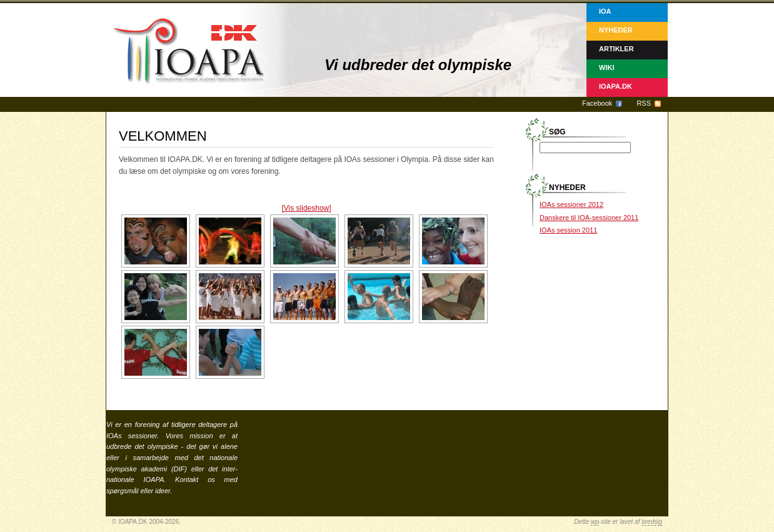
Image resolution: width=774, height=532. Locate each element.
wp (595, 522)
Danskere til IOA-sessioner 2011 (589, 218)
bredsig (652, 522)
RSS (644, 103)
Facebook (597, 103)
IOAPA (153, 479)
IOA (605, 11)
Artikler (616, 49)
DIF (179, 469)
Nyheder (616, 30)
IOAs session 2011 (568, 230)
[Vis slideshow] (306, 208)
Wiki (606, 68)
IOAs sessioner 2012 (571, 204)
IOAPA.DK (616, 86)
